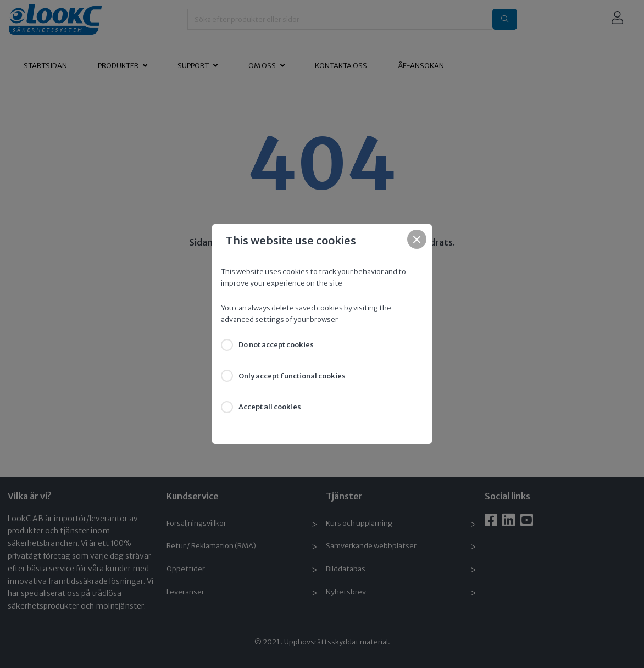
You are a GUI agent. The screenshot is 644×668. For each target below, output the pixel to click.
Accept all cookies (270, 407)
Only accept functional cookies (292, 376)
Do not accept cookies (276, 345)
